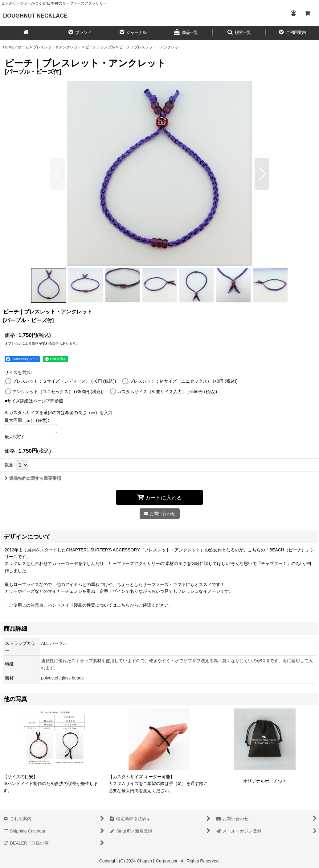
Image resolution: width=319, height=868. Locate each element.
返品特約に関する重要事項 (33, 478)
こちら (123, 605)
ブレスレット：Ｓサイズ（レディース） (64, 381)
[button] (80, 33)
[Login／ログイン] (293, 13)
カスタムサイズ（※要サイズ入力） (167, 392)
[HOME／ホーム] (27, 33)
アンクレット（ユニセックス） (58, 392)
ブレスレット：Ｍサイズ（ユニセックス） (184, 381)
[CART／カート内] (307, 13)
